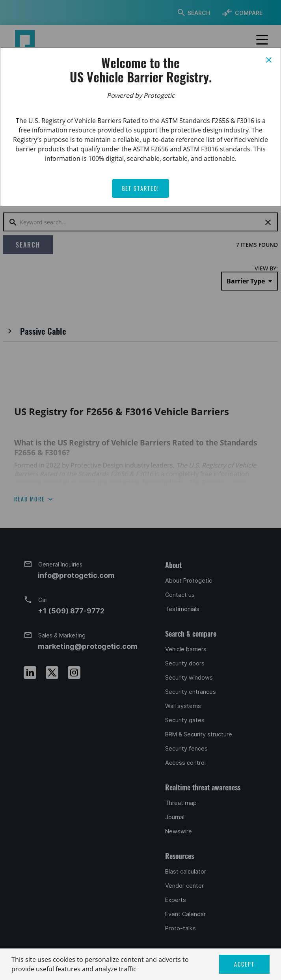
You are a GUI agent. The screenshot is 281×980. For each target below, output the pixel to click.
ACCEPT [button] (244, 964)
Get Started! (140, 188)
